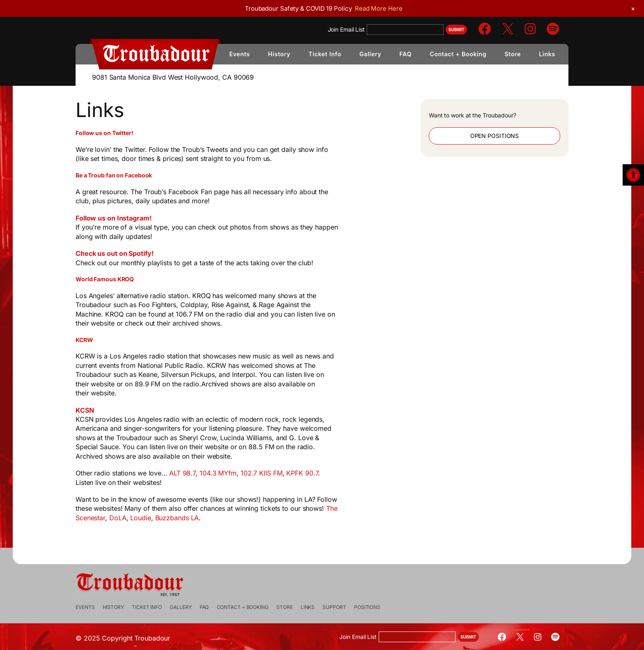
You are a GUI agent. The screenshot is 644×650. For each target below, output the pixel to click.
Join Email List (346, 29)
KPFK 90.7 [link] (323, 473)
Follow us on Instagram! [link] (134, 218)
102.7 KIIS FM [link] (282, 473)
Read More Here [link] (379, 8)
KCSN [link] (105, 410)
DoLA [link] (138, 518)
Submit (456, 30)
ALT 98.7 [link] (203, 473)
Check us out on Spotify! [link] (135, 253)
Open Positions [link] (480, 136)
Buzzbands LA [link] (198, 518)
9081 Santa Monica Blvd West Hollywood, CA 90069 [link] (173, 77)
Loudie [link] (161, 518)
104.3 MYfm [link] (239, 473)
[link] (633, 175)
